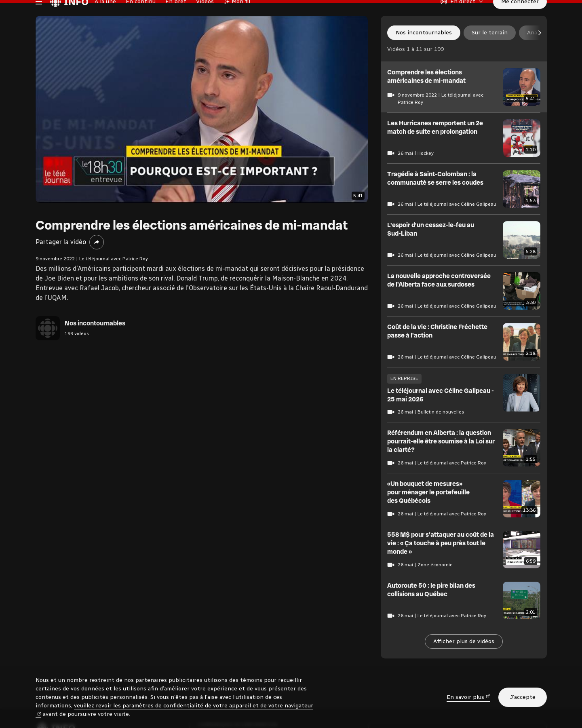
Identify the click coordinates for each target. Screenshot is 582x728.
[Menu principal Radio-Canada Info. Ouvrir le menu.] (39, 18)
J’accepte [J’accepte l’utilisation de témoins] (523, 697)
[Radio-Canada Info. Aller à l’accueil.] (69, 18)
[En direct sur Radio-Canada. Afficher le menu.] (462, 18)
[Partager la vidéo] (97, 275)
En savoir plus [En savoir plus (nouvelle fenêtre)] (468, 697)
